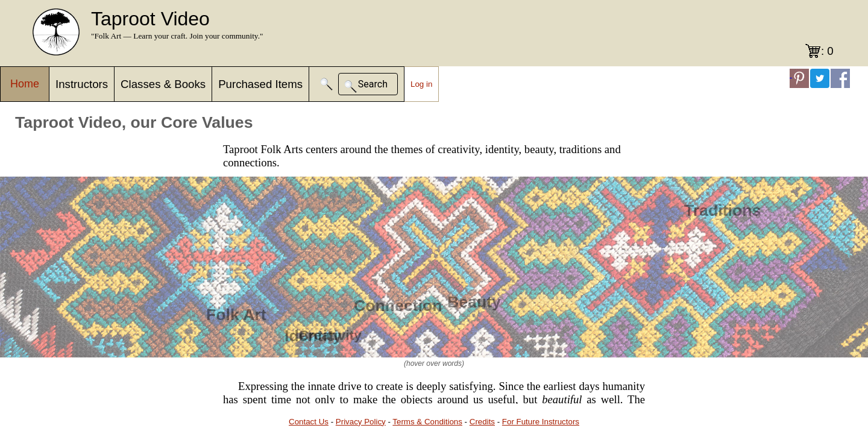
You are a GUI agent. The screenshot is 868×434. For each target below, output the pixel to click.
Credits (482, 422)
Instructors (82, 84)
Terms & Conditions (427, 422)
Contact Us (309, 422)
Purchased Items (260, 84)
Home (25, 84)
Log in (421, 84)
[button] (327, 84)
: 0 (827, 51)
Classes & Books (163, 84)
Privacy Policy (361, 422)
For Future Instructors (541, 422)
